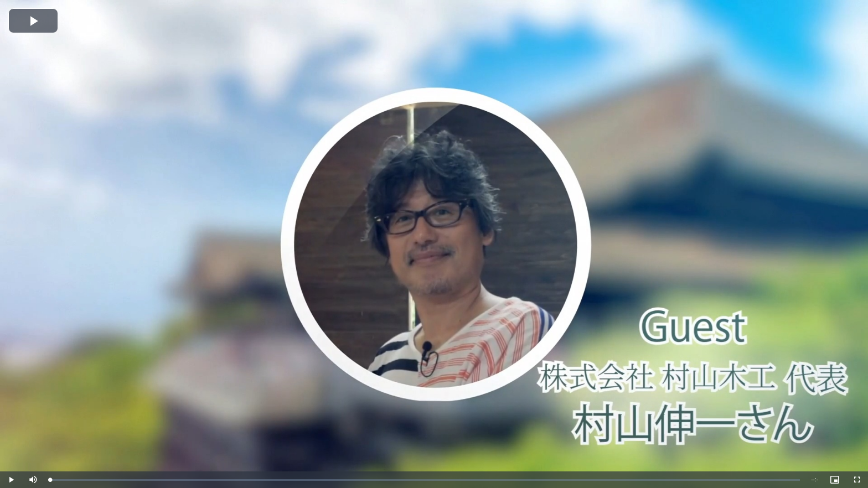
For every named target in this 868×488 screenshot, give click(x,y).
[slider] (425, 480)
